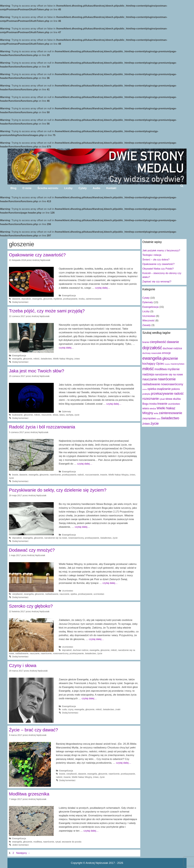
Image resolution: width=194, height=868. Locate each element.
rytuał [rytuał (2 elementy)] (162, 399)
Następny (23, 853)
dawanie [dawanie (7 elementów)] (173, 342)
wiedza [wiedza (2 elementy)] (153, 409)
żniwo (77, 359)
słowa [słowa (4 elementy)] (169, 399)
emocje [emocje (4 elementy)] (166, 353)
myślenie (58, 299)
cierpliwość (18, 594)
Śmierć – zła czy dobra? (156, 260)
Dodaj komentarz (20, 302)
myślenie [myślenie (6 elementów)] (174, 369)
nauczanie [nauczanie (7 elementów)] (150, 379)
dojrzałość (26, 299)
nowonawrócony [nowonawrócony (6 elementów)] (172, 384)
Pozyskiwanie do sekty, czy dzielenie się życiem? (58, 490)
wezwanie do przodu (72, 842)
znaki (118, 709)
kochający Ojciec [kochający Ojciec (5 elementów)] (153, 364)
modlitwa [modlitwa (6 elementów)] (161, 369)
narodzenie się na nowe (56, 538)
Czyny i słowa (23, 665)
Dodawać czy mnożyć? (32, 550)
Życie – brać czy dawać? (33, 730)
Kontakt (111, 188)
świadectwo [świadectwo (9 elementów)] (170, 418)
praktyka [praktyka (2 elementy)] (146, 394)
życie (77, 415)
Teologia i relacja (152, 255)
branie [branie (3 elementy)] (146, 342)
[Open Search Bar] (182, 186)
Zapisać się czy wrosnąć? (157, 282)
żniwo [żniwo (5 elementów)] (146, 424)
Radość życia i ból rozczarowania (42, 427)
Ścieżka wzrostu (48, 188)
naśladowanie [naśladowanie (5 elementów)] (151, 384)
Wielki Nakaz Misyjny (63, 359)
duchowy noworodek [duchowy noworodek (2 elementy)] (152, 353)
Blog (13, 188)
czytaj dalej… (103, 288)
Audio (96, 188)
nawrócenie (55, 475)
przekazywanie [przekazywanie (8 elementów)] (162, 394)
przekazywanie (70, 299)
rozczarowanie (92, 475)
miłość (36, 359)
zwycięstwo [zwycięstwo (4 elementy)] (149, 418)
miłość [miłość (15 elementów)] (148, 369)
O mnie (27, 188)
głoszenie (48, 299)
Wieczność (148, 321)
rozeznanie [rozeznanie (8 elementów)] (151, 399)
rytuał (58, 842)
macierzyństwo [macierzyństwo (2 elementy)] (177, 364)
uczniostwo (99, 594)
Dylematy (67, 412)
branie (15, 475)
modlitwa (38, 842)
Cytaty (83, 188)
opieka (74, 594)
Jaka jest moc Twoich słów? (37, 371)
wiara (62, 415)
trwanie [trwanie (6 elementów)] (162, 404)
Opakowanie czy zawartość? (37, 255)
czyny (71, 709)
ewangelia (37, 299)
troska (82, 299)
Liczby (68, 188)
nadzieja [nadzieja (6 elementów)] (148, 374)
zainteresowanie (93, 299)
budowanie (17, 415)
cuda (64, 709)
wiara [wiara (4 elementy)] (146, 408)
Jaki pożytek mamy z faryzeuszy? (161, 250)
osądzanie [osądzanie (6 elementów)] (164, 389)
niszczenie (46, 415)
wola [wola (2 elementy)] (156, 413)
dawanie (16, 299)
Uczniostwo (68, 591)
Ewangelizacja (69, 296)
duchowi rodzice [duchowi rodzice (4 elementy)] (172, 348)
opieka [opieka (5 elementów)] (152, 389)
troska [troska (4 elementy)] (153, 404)
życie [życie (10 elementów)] (155, 423)
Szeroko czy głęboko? (31, 606)
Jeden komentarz (21, 845)
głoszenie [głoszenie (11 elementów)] (170, 358)
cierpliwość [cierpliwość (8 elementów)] (158, 342)
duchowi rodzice (81, 650)
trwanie (104, 475)
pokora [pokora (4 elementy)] (176, 389)
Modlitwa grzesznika (29, 794)
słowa (55, 415)
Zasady (147, 325)
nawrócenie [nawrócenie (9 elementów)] (167, 379)
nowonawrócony (76, 538)
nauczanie (64, 594)
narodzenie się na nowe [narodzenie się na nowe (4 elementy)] (169, 374)
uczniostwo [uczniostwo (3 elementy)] (174, 404)
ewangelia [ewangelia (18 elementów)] (152, 358)
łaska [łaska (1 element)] (159, 419)
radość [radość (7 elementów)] (179, 394)
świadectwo (46, 359)
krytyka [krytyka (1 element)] (167, 364)
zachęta (69, 415)
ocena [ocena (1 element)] (145, 389)
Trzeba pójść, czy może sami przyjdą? (47, 311)
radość (81, 475)
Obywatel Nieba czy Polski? (158, 269)
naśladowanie (52, 594)
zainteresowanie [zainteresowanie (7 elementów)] (170, 413)
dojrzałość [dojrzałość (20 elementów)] (152, 348)
